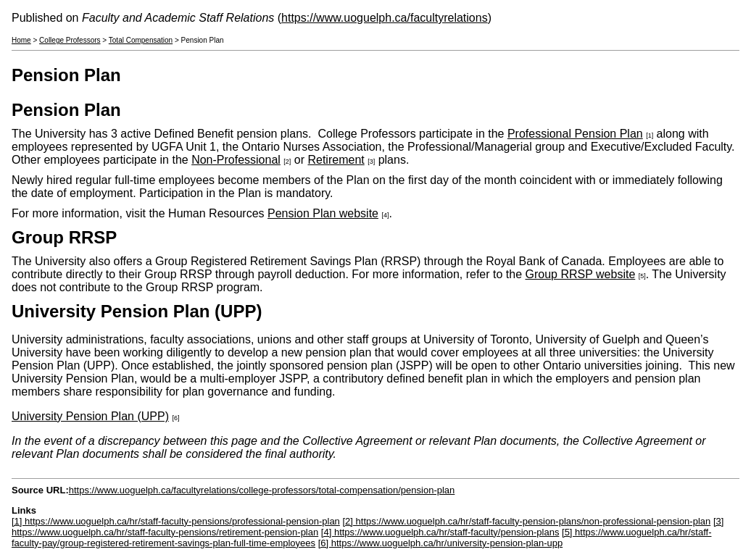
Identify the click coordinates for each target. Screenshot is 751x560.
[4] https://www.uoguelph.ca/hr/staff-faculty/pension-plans (440, 532)
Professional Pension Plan (575, 134)
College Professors (70, 40)
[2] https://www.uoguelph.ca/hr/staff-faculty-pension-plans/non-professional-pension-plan (526, 521)
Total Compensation (141, 40)
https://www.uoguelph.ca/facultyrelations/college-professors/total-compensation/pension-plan (262, 490)
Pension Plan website (323, 213)
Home (21, 40)
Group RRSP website (581, 274)
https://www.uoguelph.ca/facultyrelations (385, 18)
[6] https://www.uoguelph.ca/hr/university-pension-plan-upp (440, 543)
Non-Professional (236, 160)
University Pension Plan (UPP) (90, 416)
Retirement (336, 160)
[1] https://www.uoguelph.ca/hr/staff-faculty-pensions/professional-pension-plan (176, 521)
